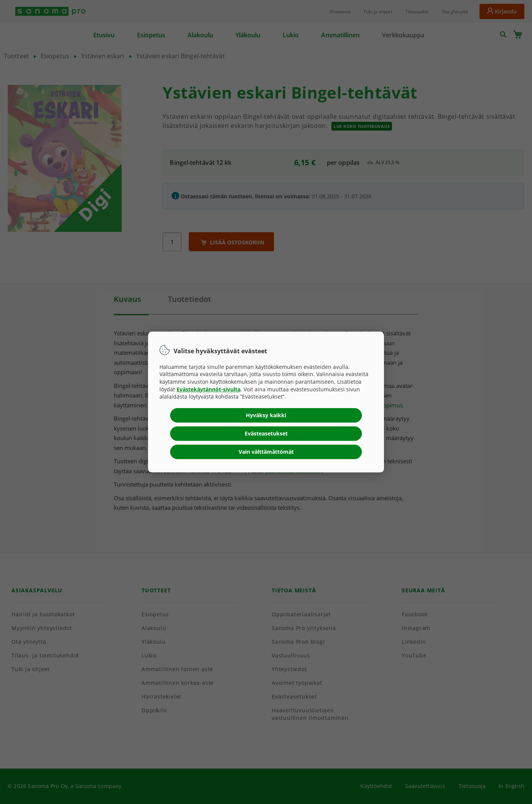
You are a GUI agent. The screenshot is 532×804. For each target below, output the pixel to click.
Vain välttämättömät (266, 452)
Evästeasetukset (266, 433)
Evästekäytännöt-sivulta (209, 389)
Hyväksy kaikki (266, 415)
